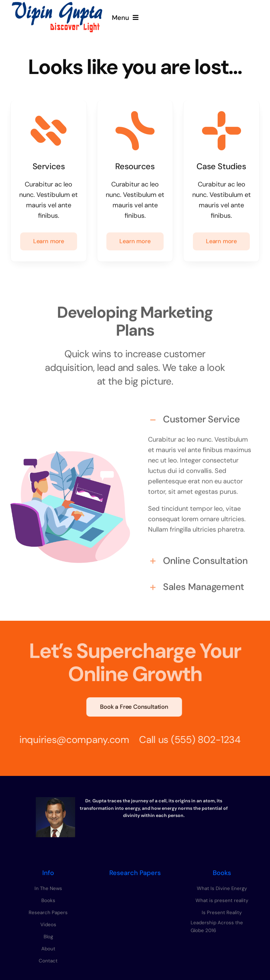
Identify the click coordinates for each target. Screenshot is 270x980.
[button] (200, 416)
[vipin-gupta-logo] (57, 5)
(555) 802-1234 (202, 740)
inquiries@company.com (71, 740)
